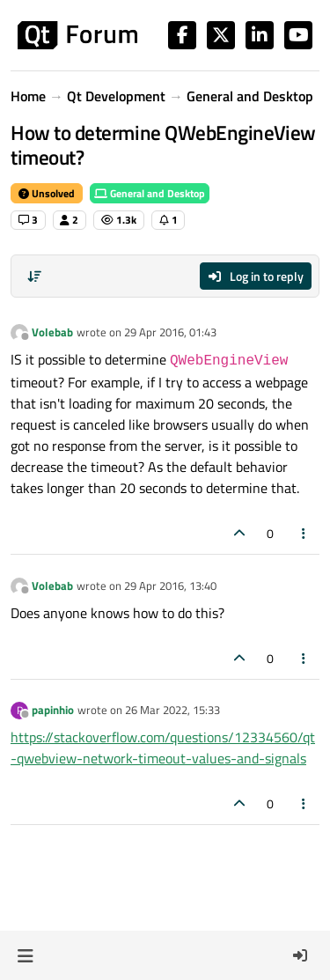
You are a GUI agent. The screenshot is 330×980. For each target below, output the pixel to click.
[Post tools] (304, 533)
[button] (25, 955)
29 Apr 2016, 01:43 (170, 332)
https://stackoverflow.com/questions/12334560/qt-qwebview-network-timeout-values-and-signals (163, 748)
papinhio (53, 710)
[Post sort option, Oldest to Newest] (34, 276)
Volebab (52, 332)
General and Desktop (150, 193)
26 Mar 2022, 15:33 (172, 710)
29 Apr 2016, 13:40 (170, 586)
